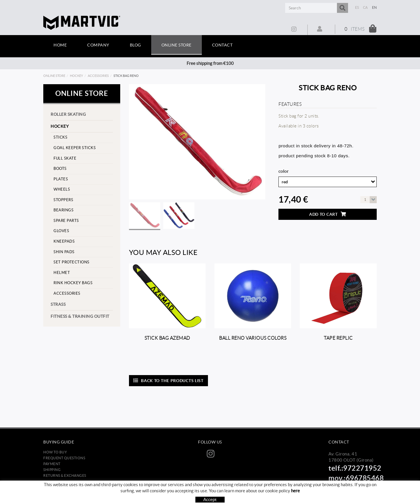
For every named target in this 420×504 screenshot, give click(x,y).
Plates (61, 179)
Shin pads (64, 252)
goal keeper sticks (75, 148)
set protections (72, 262)
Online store (54, 76)
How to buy (55, 452)
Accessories (98, 76)
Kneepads (64, 241)
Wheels (62, 189)
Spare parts (66, 221)
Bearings (63, 210)
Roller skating (68, 114)
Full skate (65, 158)
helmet (62, 273)
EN (375, 7)
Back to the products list (168, 380)
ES (357, 7)
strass (58, 304)
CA (365, 7)
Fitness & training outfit (80, 316)
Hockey (76, 76)
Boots (60, 169)
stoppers (63, 200)
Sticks (60, 137)
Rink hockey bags (73, 283)
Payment (52, 464)
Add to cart (328, 214)
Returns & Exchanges (65, 475)
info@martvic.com (347, 486)
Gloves (61, 231)
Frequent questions (64, 458)
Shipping (52, 470)
